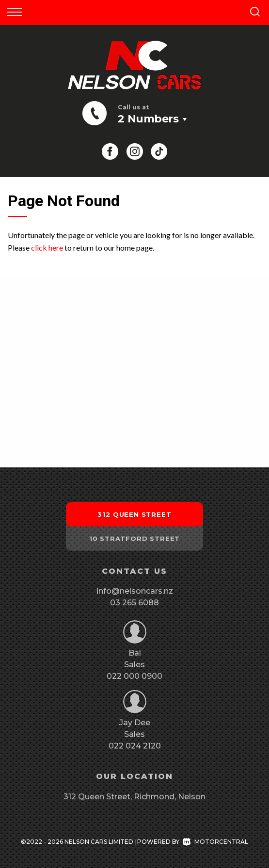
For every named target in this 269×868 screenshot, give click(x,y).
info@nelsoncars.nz (135, 591)
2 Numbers (148, 119)
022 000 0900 (134, 676)
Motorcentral (215, 842)
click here (47, 247)
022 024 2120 (135, 746)
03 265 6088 (134, 603)
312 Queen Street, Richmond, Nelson (134, 797)
